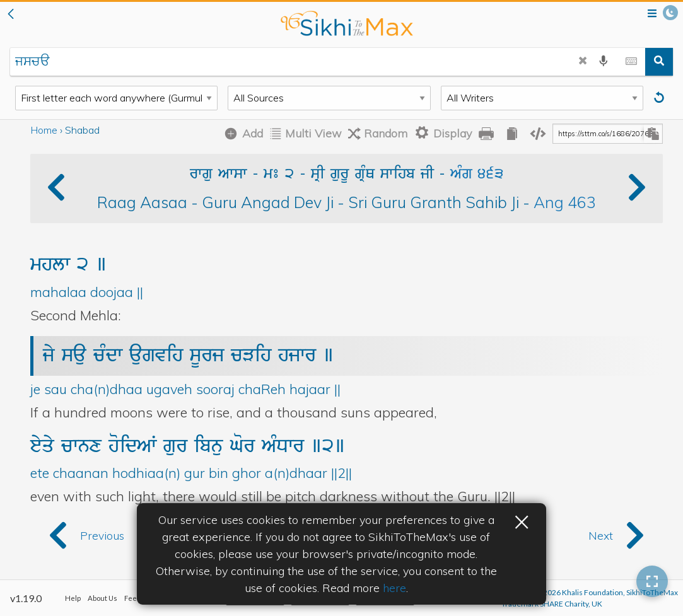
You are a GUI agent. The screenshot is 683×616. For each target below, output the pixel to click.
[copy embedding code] (538, 134)
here (394, 588)
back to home (347, 23)
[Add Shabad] (241, 134)
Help (73, 598)
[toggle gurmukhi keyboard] (631, 62)
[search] (659, 62)
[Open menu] (652, 14)
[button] (11, 15)
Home (44, 130)
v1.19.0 (26, 598)
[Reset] (661, 98)
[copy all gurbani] (512, 134)
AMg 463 (477, 175)
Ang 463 (565, 202)
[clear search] (583, 62)
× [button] (522, 520)
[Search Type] (116, 98)
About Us (102, 598)
